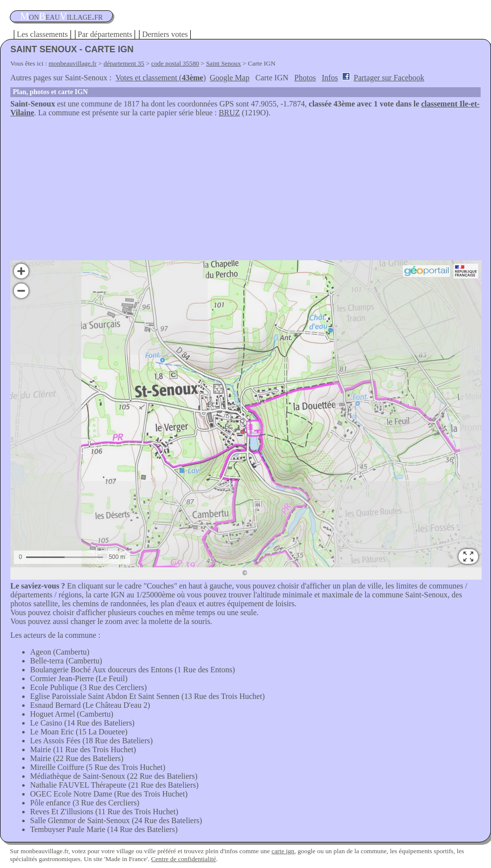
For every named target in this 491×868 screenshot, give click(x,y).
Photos (305, 78)
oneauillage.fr (61, 16)
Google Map (230, 78)
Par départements (105, 34)
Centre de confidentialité (183, 859)
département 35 (124, 63)
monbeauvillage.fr (73, 63)
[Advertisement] (245, 191)
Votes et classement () (160, 78)
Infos (330, 78)
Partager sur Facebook (389, 78)
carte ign (283, 851)
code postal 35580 (175, 63)
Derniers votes (165, 34)
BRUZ (229, 113)
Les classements (42, 34)
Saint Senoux (224, 63)
